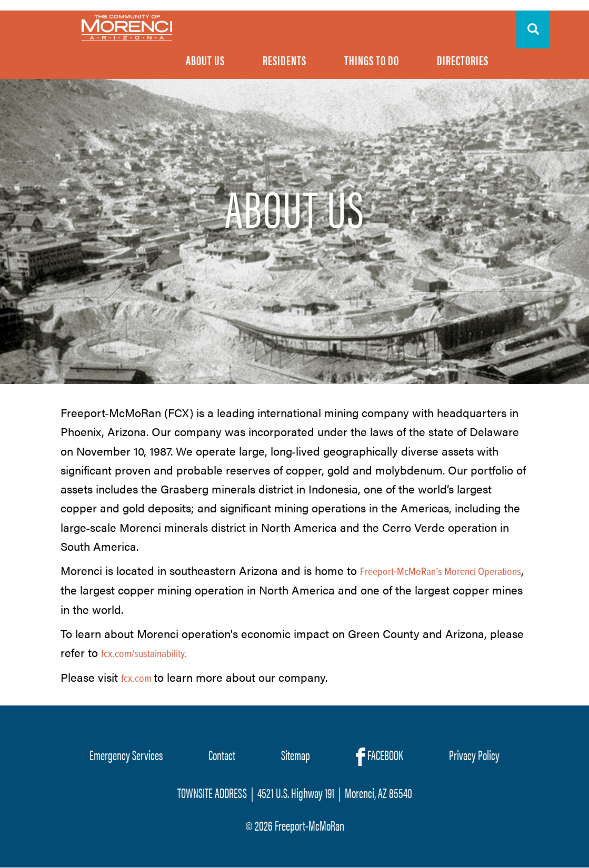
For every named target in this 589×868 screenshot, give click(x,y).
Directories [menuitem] (463, 60)
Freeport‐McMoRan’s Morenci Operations (441, 572)
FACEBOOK (380, 755)
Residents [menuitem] (284, 60)
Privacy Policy (474, 755)
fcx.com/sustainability (143, 654)
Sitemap (296, 755)
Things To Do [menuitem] (372, 60)
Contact (222, 755)
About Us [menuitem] (205, 60)
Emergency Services (126, 755)
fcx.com (136, 679)
